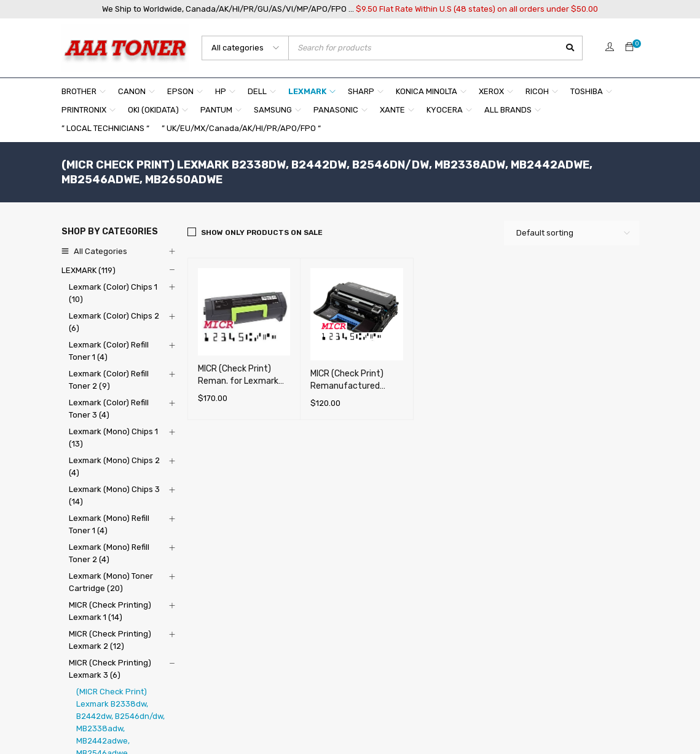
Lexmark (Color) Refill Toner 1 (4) (109, 351)
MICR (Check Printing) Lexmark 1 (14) (110, 611)
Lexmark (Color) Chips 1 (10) (113, 293)
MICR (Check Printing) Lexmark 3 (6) (110, 669)
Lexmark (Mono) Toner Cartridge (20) (111, 582)
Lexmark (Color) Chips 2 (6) (114, 322)
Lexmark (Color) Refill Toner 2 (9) (109, 380)
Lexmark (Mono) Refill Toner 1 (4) (109, 524)
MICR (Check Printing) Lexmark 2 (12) (110, 640)
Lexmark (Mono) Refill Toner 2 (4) (109, 553)
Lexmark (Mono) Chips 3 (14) (114, 495)
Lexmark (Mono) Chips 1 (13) (113, 438)
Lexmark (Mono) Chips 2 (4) (114, 466)
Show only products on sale (262, 232)
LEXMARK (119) (88, 270)
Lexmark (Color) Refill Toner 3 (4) (109, 409)
